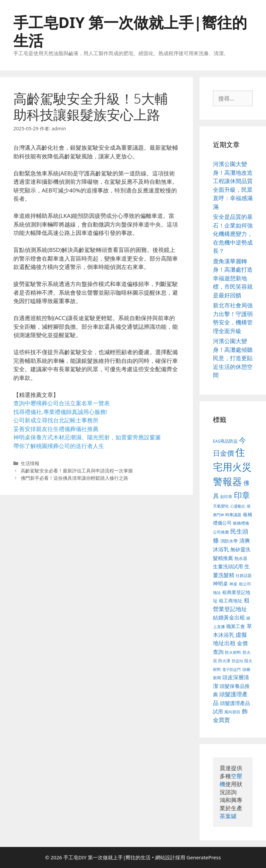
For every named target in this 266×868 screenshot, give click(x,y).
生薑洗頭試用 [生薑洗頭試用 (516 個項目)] (228, 566)
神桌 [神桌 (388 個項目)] (233, 584)
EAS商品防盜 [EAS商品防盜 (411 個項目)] (225, 441)
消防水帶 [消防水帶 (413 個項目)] (229, 541)
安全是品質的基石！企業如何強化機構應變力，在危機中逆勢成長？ (233, 234)
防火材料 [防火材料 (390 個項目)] (233, 652)
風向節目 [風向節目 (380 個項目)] (232, 712)
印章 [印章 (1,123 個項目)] (242, 495)
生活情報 (30, 463)
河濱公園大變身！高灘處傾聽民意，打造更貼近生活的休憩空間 (233, 358)
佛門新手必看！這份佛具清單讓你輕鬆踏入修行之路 (74, 478)
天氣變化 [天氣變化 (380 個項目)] (221, 506)
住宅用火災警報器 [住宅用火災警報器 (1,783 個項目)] (232, 467)
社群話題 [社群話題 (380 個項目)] (244, 575)
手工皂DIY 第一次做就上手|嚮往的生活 (130, 31)
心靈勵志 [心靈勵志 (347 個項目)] (238, 506)
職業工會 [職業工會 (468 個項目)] (236, 626)
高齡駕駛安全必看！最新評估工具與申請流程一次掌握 (77, 471)
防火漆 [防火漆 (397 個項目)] (224, 661)
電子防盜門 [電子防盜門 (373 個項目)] (231, 669)
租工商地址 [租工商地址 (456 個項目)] (231, 601)
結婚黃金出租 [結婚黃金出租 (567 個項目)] (229, 617)
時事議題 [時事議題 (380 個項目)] (233, 515)
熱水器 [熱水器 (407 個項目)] (241, 558)
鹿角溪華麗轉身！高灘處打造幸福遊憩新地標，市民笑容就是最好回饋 (233, 278)
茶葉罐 (228, 816)
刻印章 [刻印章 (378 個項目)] (226, 496)
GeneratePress (204, 857)
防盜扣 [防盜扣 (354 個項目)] (237, 661)
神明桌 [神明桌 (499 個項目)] (220, 583)
